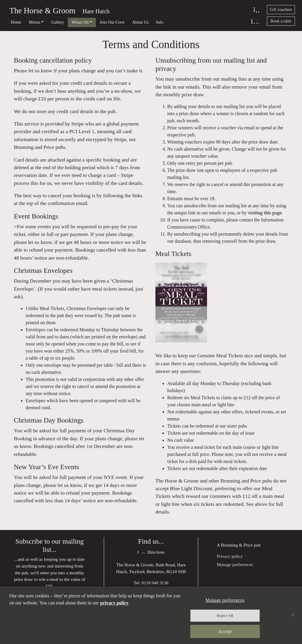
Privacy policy (230, 556)
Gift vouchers (281, 10)
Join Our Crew (112, 22)
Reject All (225, 616)
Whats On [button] (80, 22)
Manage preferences (235, 564)
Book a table (281, 21)
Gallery (58, 22)
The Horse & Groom (42, 11)
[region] (151, 615)
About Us (140, 22)
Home (16, 22)
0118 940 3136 (155, 583)
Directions (151, 552)
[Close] (293, 615)
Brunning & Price (237, 545)
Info (160, 22)
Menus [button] (35, 22)
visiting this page (265, 213)
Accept (225, 631)
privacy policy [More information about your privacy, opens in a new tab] (114, 603)
